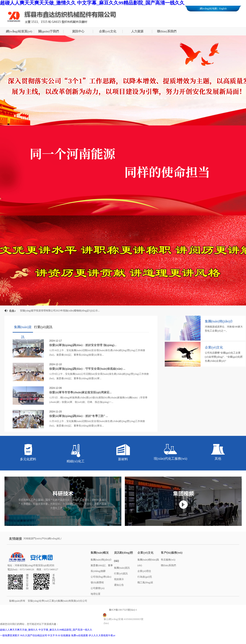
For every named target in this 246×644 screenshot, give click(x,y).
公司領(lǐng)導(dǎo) (101, 577)
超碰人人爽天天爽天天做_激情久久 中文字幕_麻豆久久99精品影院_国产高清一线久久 (92, 3)
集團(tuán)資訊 (122, 568)
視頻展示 (119, 579)
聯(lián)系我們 (167, 31)
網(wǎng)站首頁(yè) (19, 31)
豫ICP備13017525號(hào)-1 (123, 610)
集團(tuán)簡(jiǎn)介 (101, 560)
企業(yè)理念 (144, 571)
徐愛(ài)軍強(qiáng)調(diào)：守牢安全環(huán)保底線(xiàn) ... (87, 369)
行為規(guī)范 (145, 577)
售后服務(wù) (168, 560)
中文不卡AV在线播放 (59, 635)
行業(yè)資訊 (121, 574)
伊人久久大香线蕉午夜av (102, 635)
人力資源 (137, 31)
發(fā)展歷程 (97, 582)
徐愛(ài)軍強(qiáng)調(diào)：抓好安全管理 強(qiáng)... (83, 345)
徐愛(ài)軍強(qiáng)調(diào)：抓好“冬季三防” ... (79, 416)
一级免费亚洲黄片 (10, 635)
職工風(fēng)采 (145, 582)
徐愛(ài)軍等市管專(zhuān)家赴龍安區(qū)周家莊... (80, 392)
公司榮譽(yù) (98, 588)
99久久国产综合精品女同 (34, 635)
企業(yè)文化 (108, 31)
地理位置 (96, 594)
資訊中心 (78, 31)
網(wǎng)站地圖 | (209, 9)
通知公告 (119, 585)
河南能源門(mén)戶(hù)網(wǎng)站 (42, 538)
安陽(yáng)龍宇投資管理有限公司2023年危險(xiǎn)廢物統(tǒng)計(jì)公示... (60, 311)
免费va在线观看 (80, 635)
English (223, 9)
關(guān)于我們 (49, 31)
